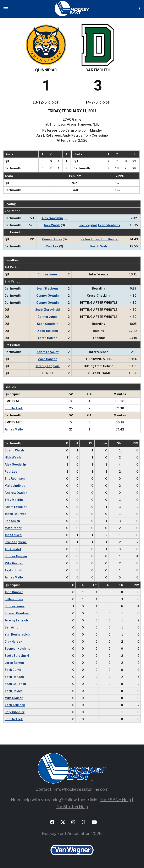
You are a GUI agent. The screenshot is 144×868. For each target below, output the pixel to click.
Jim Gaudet (13, 549)
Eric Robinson (15, 479)
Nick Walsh (52, 225)
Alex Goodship (52, 218)
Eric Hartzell (14, 408)
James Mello (14, 429)
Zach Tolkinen (48, 331)
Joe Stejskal (88, 225)
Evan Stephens (109, 225)
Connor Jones (52, 239)
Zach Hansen (48, 359)
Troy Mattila (14, 500)
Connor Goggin (48, 295)
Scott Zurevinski (48, 310)
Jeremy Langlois (48, 366)
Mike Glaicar (14, 698)
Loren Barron (48, 338)
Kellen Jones (90, 239)
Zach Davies (14, 691)
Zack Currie (13, 670)
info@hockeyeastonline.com (81, 789)
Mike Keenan (14, 563)
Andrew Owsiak (16, 493)
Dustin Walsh (100, 246)
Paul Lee (52, 246)
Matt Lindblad (15, 486)
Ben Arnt (11, 627)
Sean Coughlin (48, 324)
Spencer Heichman (18, 649)
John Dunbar (110, 239)
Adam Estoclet (48, 352)
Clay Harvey (13, 641)
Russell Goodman (18, 613)
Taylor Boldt (14, 570)
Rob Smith (12, 521)
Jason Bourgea (16, 514)
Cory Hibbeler (15, 712)
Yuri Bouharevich (17, 634)
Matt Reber (13, 528)
